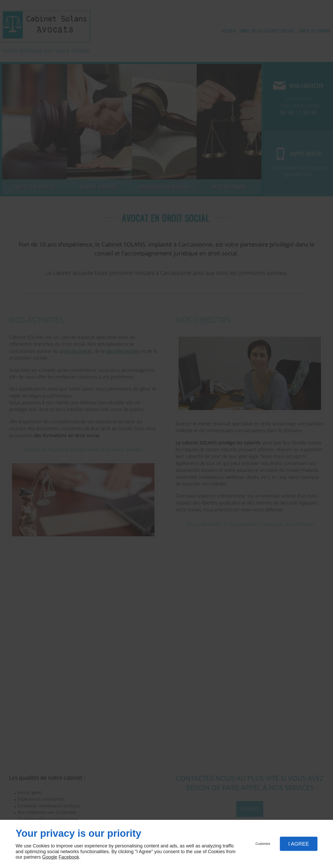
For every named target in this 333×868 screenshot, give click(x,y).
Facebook (69, 857)
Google (50, 857)
